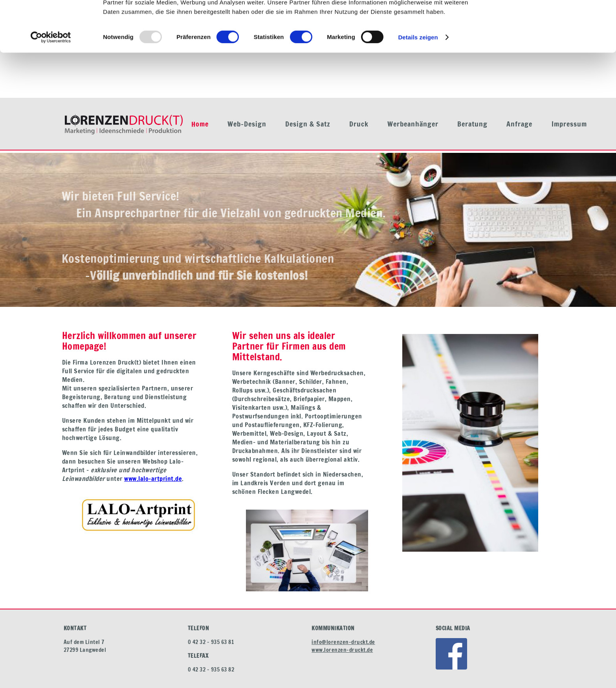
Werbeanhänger (413, 124)
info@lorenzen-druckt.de (343, 642)
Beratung (472, 124)
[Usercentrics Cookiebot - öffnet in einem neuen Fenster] (51, 83)
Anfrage (519, 124)
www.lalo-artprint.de (153, 479)
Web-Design (247, 124)
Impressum (569, 124)
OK (551, 19)
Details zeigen (418, 82)
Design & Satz (308, 124)
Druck (359, 124)
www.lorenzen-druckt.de (342, 650)
